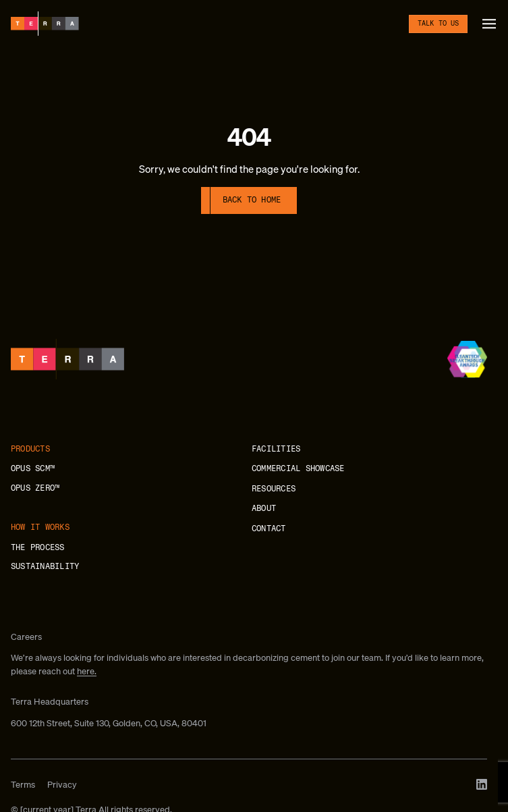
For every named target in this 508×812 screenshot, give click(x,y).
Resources (274, 489)
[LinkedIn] (482, 784)
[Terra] (45, 24)
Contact (269, 529)
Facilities (276, 449)
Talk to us (439, 24)
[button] (489, 24)
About (264, 508)
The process (38, 547)
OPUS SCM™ (33, 468)
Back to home (252, 200)
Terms (23, 785)
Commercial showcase (298, 468)
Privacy (62, 785)
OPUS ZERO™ (35, 488)
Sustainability (45, 566)
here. (87, 671)
